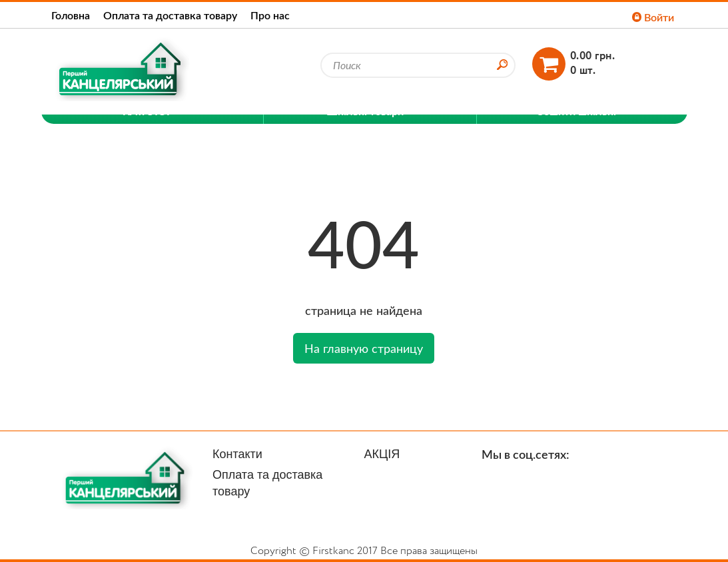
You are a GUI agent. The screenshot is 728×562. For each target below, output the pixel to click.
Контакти (237, 454)
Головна (71, 15)
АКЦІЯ (382, 454)
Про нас (270, 15)
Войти (653, 17)
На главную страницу (364, 348)
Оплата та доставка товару (170, 15)
